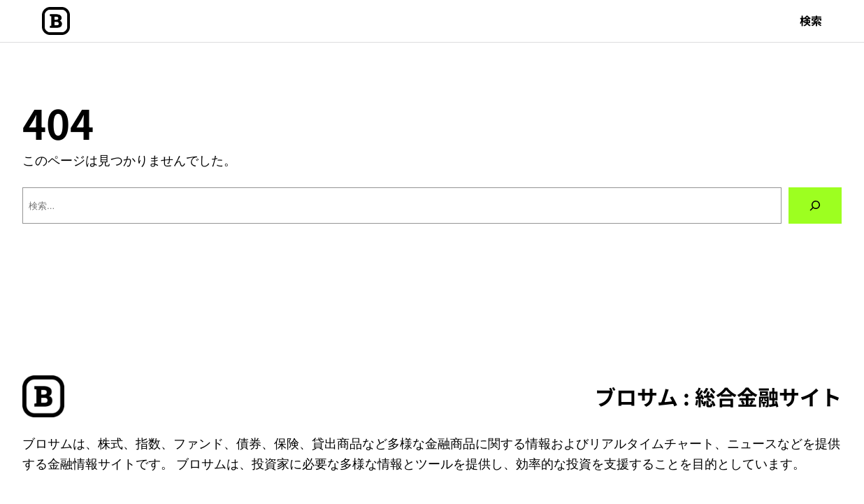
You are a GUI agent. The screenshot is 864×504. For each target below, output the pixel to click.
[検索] (815, 206)
